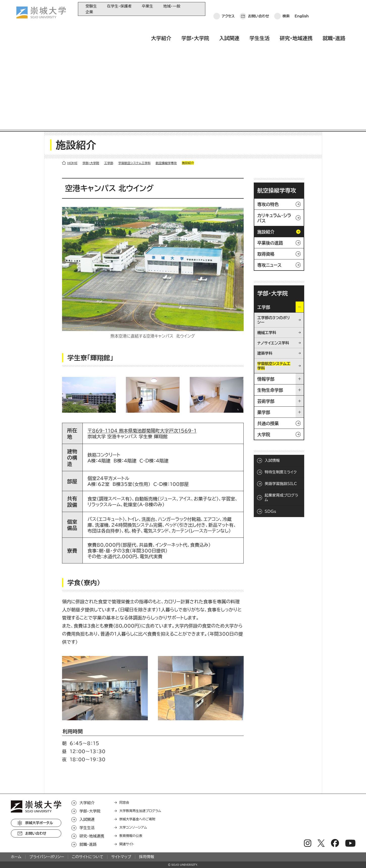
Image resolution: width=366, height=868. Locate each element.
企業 (89, 12)
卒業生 (147, 6)
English (302, 9)
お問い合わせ (259, 9)
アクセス (228, 9)
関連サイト (127, 745)
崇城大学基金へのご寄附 (137, 720)
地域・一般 (172, 6)
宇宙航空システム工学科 (134, 64)
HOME (72, 64)
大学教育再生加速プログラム (140, 712)
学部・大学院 (195, 23)
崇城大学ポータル (39, 724)
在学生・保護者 (119, 6)
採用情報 (147, 757)
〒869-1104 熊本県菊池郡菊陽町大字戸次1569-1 (142, 331)
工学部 (109, 64)
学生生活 (260, 23)
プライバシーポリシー (47, 757)
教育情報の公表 (131, 737)
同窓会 (124, 703)
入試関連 (229, 23)
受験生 (91, 6)
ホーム (16, 757)
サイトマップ (121, 757)
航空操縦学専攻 (166, 64)
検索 (286, 9)
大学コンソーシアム (133, 728)
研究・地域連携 (296, 23)
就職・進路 (334, 23)
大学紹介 (161, 23)
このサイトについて (88, 757)
